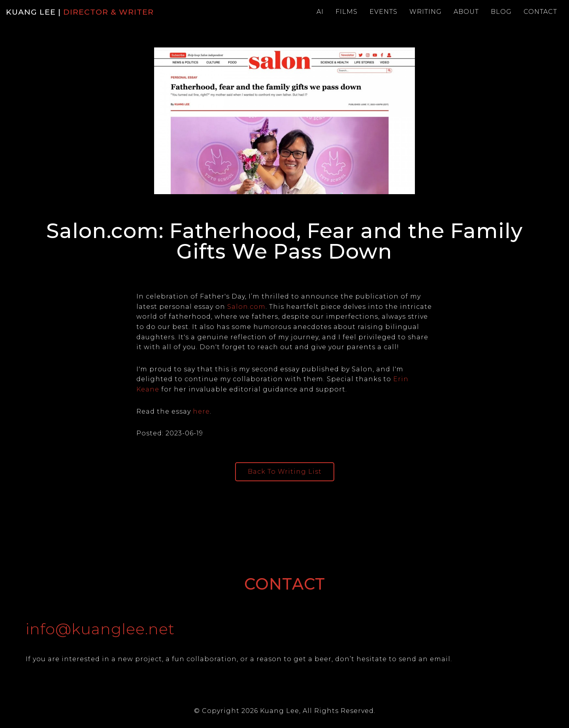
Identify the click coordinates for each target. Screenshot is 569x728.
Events (383, 12)
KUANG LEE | (80, 12)
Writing (426, 12)
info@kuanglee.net (100, 629)
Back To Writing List (285, 472)
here (201, 411)
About (466, 12)
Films (347, 12)
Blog (501, 12)
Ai (320, 12)
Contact (540, 12)
